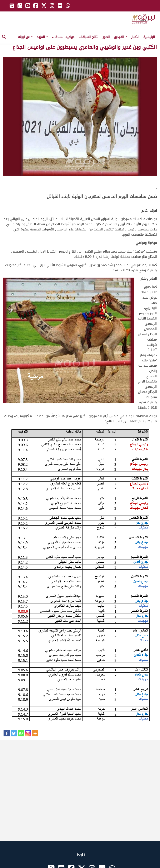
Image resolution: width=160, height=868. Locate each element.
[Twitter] (14, 733)
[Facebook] (7, 733)
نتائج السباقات (89, 37)
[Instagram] (28, 733)
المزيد (42, 37)
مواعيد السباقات (63, 37)
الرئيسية (149, 37)
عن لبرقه (25, 37)
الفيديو (121, 37)
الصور (106, 37)
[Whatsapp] (21, 733)
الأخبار (135, 37)
